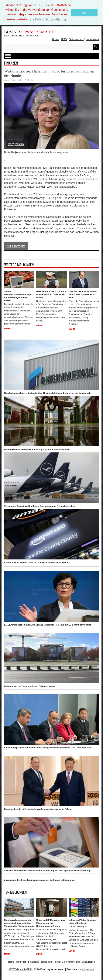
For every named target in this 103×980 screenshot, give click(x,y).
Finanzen (33, 961)
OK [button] (84, 13)
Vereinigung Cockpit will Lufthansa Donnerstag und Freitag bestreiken (39, 505)
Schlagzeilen (88, 961)
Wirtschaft (21, 961)
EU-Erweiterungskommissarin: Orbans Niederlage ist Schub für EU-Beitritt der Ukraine (48, 624)
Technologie (46, 961)
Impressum (92, 39)
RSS (64, 39)
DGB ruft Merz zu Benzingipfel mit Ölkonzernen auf (30, 686)
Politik (57, 961)
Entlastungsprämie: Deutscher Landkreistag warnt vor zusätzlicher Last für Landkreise (48, 747)
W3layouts (88, 969)
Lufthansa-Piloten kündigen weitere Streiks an (82, 921)
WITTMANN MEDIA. (21, 969)
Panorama (75, 961)
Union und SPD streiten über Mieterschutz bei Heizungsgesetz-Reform (51, 923)
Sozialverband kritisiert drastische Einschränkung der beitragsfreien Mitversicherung (47, 870)
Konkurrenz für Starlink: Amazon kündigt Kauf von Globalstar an (37, 562)
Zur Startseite (16, 246)
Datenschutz (76, 39)
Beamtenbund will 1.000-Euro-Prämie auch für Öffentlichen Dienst (51, 294)
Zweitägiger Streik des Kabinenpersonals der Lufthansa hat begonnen (39, 879)
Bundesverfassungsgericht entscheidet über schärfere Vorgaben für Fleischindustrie (19, 923)
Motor (65, 961)
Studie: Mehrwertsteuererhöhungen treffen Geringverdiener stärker (18, 296)
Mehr (7, 328)
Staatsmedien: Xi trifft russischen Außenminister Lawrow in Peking (38, 809)
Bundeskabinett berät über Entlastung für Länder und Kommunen (37, 449)
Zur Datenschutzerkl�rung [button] (48, 19)
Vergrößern (16, 144)
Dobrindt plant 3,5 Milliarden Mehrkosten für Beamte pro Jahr (83, 294)
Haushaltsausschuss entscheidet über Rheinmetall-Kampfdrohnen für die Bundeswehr (48, 393)
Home (56, 39)
